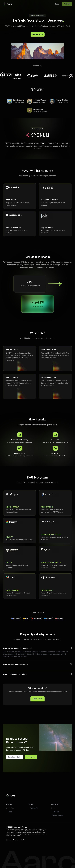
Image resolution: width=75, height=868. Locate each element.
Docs (10, 812)
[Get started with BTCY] (38, 34)
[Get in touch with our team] (37, 699)
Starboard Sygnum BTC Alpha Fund (38, 143)
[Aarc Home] (8, 4)
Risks (23, 840)
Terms (9, 840)
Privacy (16, 840)
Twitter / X (34, 808)
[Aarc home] (11, 796)
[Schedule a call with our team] (15, 757)
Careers (56, 812)
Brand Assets (58, 815)
